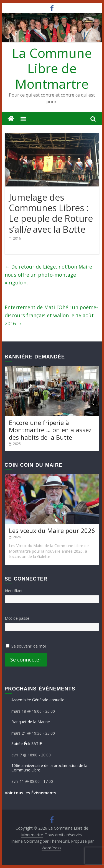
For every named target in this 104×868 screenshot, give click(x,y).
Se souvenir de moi (29, 646)
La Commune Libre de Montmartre (52, 68)
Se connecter (26, 660)
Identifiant (14, 591)
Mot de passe (17, 618)
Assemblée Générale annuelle (38, 700)
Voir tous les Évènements (31, 793)
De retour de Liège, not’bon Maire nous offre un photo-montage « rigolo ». (48, 275)
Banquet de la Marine (31, 722)
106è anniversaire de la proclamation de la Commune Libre (49, 768)
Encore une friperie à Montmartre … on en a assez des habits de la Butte (50, 430)
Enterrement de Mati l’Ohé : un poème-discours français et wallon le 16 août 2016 (51, 315)
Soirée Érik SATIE (27, 743)
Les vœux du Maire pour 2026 (52, 530)
